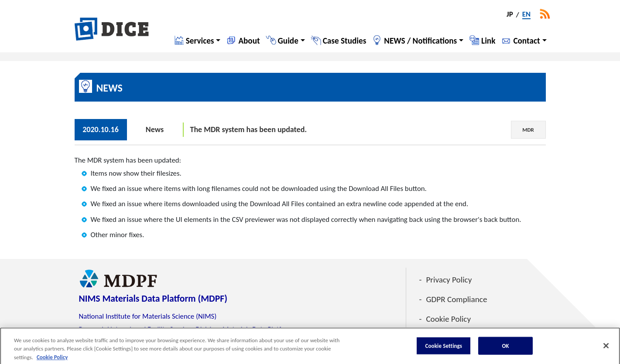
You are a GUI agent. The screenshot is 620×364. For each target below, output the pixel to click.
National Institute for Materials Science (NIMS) (148, 316)
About (249, 41)
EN (526, 15)
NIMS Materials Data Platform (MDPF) (153, 298)
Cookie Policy (448, 319)
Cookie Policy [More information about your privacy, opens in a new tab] (52, 359)
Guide (288, 41)
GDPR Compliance (456, 299)
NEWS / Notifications (420, 41)
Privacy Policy (449, 280)
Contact (526, 41)
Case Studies (345, 41)
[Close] (606, 348)
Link (488, 41)
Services (200, 41)
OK (505, 348)
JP (510, 15)
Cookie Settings (444, 348)
